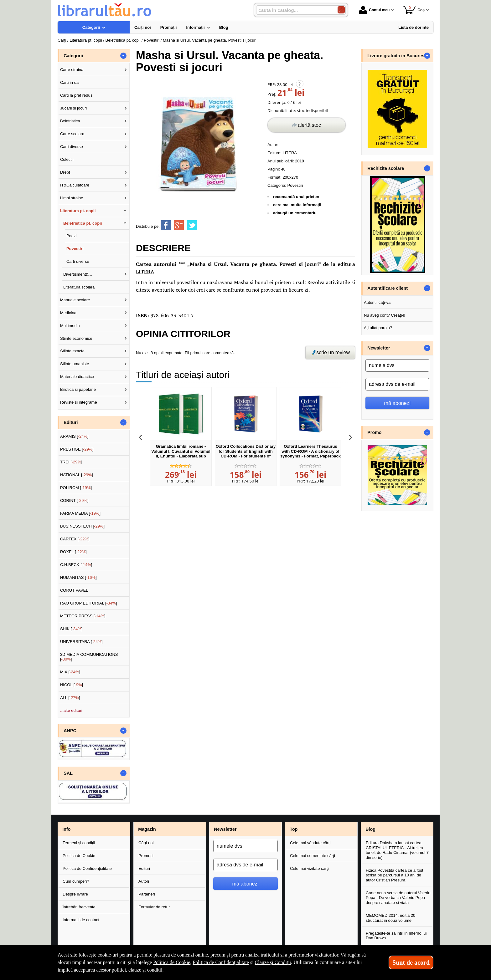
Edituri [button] (71, 422)
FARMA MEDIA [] (80, 513)
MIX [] (70, 672)
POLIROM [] (76, 488)
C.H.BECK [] (76, 565)
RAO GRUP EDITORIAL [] (89, 603)
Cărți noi (146, 843)
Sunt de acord (411, 962)
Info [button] (66, 829)
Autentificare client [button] (388, 288)
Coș (414, 10)
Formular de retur (154, 907)
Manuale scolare (75, 300)
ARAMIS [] (74, 436)
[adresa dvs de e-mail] (397, 384)
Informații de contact (81, 920)
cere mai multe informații (297, 205)
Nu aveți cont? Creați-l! (385, 315)
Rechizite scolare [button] (386, 168)
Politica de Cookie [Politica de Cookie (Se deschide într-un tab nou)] (172, 962)
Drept (65, 172)
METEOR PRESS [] (83, 616)
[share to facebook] (166, 225)
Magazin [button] (147, 829)
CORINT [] (74, 500)
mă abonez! (398, 403)
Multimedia (70, 326)
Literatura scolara (79, 287)
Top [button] (294, 829)
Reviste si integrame (79, 402)
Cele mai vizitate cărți (309, 868)
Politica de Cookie (79, 856)
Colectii (67, 159)
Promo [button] (374, 432)
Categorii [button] (73, 56)
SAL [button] (68, 773)
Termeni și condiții (79, 843)
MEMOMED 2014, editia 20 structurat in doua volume (390, 918)
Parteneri (147, 894)
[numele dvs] (397, 365)
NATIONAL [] (77, 475)
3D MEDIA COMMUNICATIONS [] (89, 657)
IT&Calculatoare (75, 185)
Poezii (72, 236)
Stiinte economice (76, 338)
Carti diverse (72, 147)
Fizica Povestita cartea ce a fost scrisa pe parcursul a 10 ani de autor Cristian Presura (395, 875)
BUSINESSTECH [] (82, 526)
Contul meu (374, 10)
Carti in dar (70, 82)
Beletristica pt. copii (83, 223)
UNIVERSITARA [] (81, 642)
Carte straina (72, 70)
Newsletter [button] (379, 348)
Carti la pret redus (76, 95)
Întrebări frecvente (79, 907)
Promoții (146, 856)
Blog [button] (370, 829)
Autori (144, 881)
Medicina (68, 313)
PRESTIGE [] (77, 449)
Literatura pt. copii (78, 211)
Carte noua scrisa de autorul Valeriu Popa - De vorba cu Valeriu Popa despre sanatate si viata (398, 898)
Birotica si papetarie (78, 389)
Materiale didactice (77, 377)
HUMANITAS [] (78, 577)
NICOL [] (72, 685)
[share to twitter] (192, 225)
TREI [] (71, 462)
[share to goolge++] (179, 225)
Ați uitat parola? (378, 328)
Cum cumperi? (76, 881)
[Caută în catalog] (341, 10)
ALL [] (70, 698)
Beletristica (70, 121)
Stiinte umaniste (75, 364)
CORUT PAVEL (74, 590)
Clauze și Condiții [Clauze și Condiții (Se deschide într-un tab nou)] (273, 962)
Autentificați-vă (377, 302)
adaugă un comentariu (295, 213)
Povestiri (295, 185)
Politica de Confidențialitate (87, 868)
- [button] (123, 56)
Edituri (144, 868)
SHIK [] (71, 629)
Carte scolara (72, 134)
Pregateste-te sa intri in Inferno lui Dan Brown (396, 936)
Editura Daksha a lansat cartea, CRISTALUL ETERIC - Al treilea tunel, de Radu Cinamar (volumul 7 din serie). (397, 850)
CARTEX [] (75, 539)
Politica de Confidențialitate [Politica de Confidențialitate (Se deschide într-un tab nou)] (221, 962)
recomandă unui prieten (296, 197)
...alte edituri (71, 710)
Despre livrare (75, 894)
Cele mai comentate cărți (313, 856)
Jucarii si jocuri (73, 108)
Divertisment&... (78, 274)
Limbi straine (72, 198)
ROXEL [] (73, 552)
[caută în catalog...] (294, 10)
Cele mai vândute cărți (310, 843)
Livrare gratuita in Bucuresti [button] (397, 56)
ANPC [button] (70, 731)
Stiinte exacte (72, 351)
